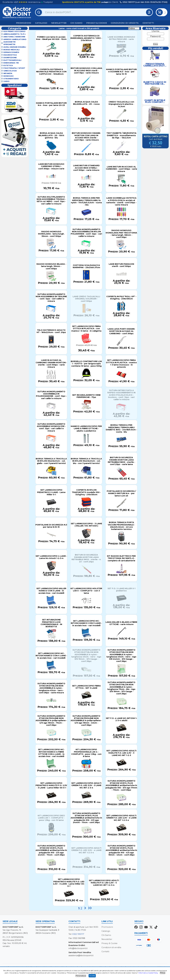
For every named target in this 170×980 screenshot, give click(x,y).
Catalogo (41, 23)
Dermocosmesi (11, 52)
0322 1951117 (78, 934)
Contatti (148, 23)
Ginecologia (10, 71)
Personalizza (81, 976)
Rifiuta (163, 973)
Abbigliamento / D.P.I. (15, 34)
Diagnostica (10, 55)
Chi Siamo (76, 23)
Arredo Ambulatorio (15, 39)
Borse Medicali (11, 50)
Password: (156, 36)
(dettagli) (104, 2)
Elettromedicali (12, 60)
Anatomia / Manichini (14, 37)
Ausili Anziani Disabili (15, 47)
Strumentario (11, 79)
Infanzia (8, 73)
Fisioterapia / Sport (14, 68)
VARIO (6, 81)
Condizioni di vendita (125, 23)
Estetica (8, 65)
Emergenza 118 (11, 63)
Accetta (92, 976)
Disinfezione (10, 58)
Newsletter (59, 23)
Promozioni (24, 23)
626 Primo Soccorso (14, 31)
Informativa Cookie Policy (148, 973)
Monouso (8, 76)
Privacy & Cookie (97, 23)
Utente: (156, 31)
